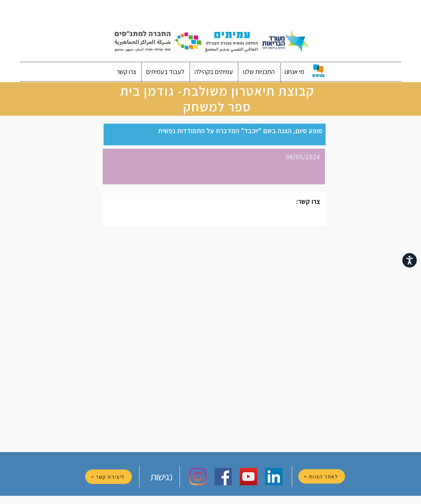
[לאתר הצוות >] (322, 476)
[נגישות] (162, 477)
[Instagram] (198, 477)
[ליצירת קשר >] (109, 477)
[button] (294, 72)
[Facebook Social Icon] (223, 477)
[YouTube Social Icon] (248, 477)
